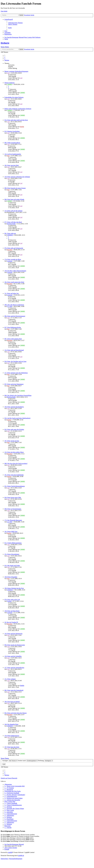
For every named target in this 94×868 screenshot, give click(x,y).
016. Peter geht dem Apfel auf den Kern (16, 120)
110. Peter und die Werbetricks (13, 634)
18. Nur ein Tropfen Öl (11, 622)
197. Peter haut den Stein (12, 747)
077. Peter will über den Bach (13, 222)
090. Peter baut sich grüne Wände (14, 199)
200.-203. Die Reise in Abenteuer (14, 305)
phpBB (10, 852)
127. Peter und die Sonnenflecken (14, 668)
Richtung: (46, 761)
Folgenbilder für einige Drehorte (14, 97)
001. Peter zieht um (10, 233)
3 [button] (5, 59)
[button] (7, 60)
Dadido (22, 686)
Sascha (22, 127)
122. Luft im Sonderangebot (13, 154)
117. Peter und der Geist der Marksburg (16, 373)
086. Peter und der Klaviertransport (15, 316)
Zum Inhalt (4, 11)
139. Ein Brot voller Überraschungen (15, 271)
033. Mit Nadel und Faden (12, 566)
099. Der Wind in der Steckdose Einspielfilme (18, 395)
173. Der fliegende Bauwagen (13, 520)
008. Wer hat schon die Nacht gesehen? (16, 463)
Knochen (10, 250)
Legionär (10, 261)
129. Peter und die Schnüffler (13, 656)
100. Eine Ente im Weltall (12, 702)
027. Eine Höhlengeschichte (13, 327)
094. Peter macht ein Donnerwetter (15, 645)
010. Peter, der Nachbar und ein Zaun (15, 361)
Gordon (9, 601)
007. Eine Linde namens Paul (13, 339)
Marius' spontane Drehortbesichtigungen (16, 71)
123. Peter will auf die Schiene (13, 211)
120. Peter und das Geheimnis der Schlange (17, 177)
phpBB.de (21, 856)
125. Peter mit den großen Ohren (14, 452)
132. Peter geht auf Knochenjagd (14, 350)
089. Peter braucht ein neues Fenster (15, 188)
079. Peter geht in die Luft (12, 600)
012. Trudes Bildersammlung (13, 543)
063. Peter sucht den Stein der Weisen (15, 713)
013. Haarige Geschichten (12, 131)
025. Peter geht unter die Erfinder (14, 429)
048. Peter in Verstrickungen (13, 509)
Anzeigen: (10, 761)
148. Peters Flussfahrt (11, 577)
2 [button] (5, 57)
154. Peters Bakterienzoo (12, 736)
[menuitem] (15, 23)
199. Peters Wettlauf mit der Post (14, 588)
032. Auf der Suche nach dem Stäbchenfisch (17, 418)
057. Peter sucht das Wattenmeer (14, 384)
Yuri (8, 156)
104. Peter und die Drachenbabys (14, 407)
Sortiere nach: (28, 761)
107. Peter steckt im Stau (12, 441)
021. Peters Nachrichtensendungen (15, 486)
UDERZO (10, 235)
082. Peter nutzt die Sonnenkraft (14, 690)
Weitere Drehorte (9, 83)
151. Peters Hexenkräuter (12, 554)
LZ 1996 (10, 306)
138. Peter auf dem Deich (12, 611)
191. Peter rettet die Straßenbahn (14, 475)
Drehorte (5, 43)
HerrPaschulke (11, 224)
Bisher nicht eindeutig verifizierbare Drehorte (18, 109)
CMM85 (10, 84)
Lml (8, 73)
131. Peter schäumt (10, 679)
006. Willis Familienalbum (12, 143)
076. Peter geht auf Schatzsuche (14, 248)
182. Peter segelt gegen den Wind (14, 282)
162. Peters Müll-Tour (11, 532)
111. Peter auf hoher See (12, 293)
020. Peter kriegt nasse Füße (13, 498)
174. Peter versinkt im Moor (13, 259)
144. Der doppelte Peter (11, 724)
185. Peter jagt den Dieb (12, 165)
